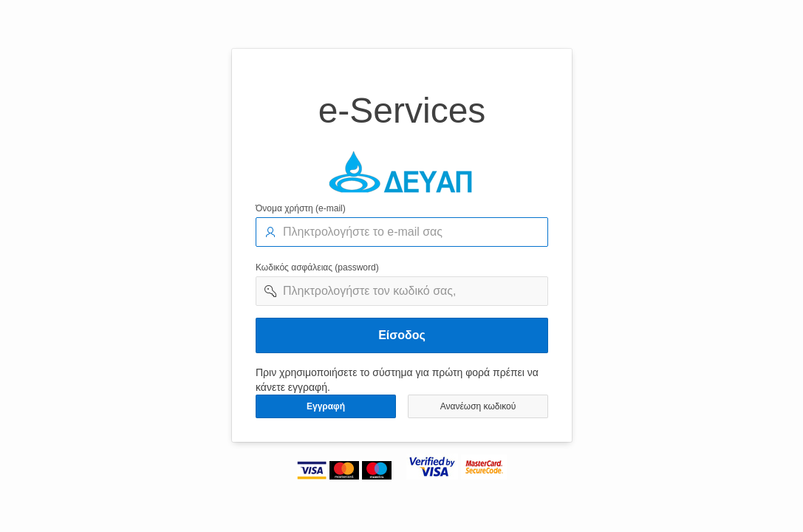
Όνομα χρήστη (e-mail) (301, 208)
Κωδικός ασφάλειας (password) (317, 267)
